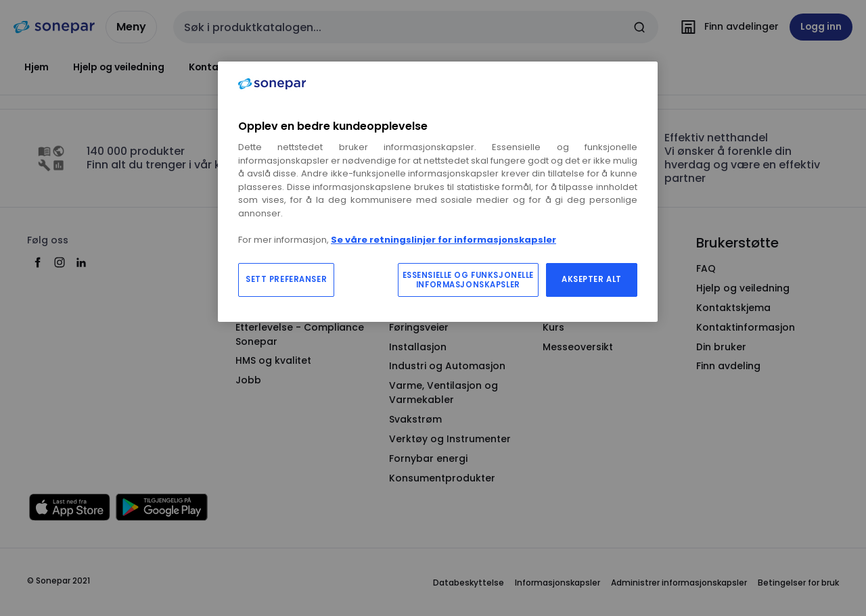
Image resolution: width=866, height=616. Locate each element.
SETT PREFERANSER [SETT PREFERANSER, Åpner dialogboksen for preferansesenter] (286, 279)
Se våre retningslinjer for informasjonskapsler (443, 240)
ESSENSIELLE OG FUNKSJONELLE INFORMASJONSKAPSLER (468, 280)
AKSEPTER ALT (592, 279)
